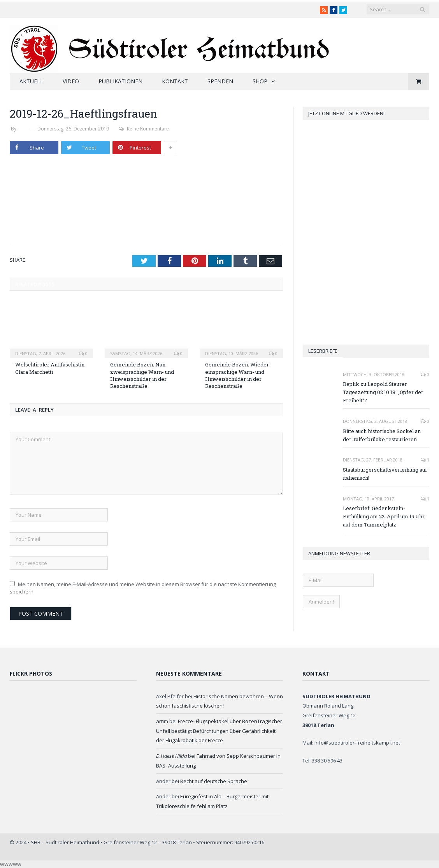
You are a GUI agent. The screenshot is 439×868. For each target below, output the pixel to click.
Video (71, 81)
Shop (260, 81)
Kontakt (175, 81)
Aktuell (31, 81)
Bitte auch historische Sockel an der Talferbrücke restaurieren (382, 435)
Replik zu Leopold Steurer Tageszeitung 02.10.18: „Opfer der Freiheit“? (383, 392)
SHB (23, 129)
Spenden (220, 81)
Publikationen (120, 81)
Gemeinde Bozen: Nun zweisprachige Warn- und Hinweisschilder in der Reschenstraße (142, 375)
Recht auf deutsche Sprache (214, 781)
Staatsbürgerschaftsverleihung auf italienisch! (385, 474)
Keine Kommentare (144, 129)
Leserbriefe (323, 351)
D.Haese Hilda (171, 756)
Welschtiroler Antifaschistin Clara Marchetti (50, 368)
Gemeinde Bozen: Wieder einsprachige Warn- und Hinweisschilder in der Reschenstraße (237, 375)
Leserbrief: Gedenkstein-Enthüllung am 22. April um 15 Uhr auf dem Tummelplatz (384, 516)
